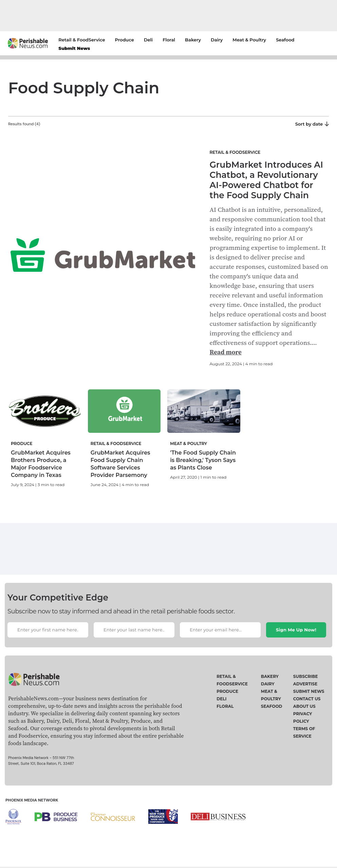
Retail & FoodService (82, 40)
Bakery (193, 40)
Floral (169, 40)
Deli (148, 40)
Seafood (285, 40)
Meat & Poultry (249, 40)
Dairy (217, 40)
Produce (124, 40)
